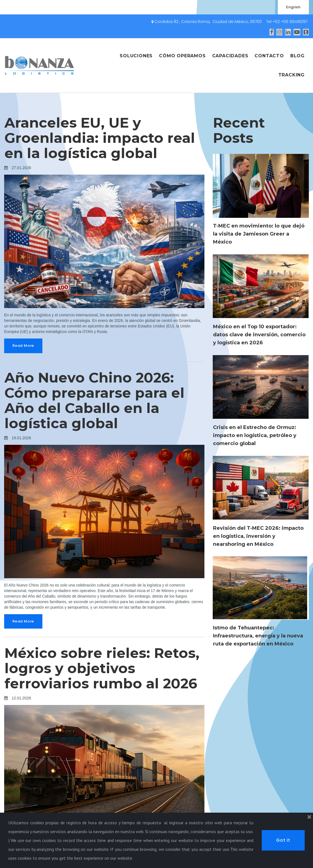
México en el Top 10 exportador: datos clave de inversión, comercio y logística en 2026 (259, 335)
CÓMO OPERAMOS (182, 56)
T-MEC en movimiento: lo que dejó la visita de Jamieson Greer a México (259, 234)
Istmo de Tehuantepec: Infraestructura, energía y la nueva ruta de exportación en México (258, 636)
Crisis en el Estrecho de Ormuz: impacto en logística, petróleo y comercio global (255, 435)
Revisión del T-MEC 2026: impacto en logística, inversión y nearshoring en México (258, 536)
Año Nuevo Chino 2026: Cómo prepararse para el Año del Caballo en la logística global (94, 401)
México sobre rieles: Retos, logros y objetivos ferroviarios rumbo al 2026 (102, 668)
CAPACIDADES (230, 56)
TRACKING (292, 75)
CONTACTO (269, 56)
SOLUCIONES (136, 56)
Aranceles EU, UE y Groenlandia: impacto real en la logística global (100, 138)
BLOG (297, 56)
